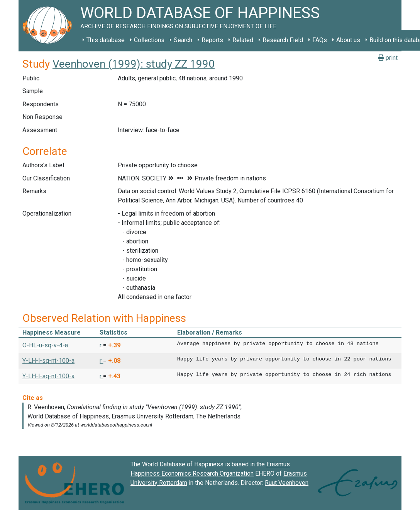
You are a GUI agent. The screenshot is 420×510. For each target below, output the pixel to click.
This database (106, 40)
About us (348, 40)
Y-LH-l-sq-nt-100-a (48, 361)
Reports (212, 40)
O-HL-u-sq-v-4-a (45, 345)
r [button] (101, 345)
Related (243, 40)
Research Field (283, 40)
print (388, 58)
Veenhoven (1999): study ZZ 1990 (134, 64)
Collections (149, 40)
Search (183, 40)
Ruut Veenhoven (287, 483)
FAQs (320, 40)
